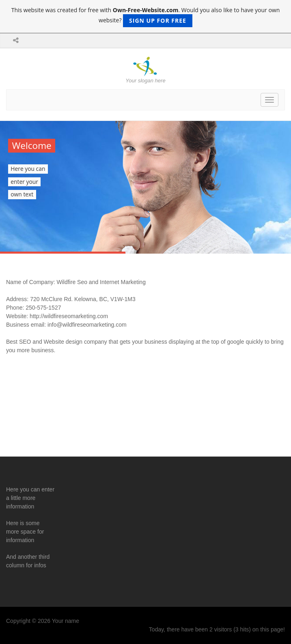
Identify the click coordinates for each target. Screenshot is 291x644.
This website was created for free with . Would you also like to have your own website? (146, 17)
